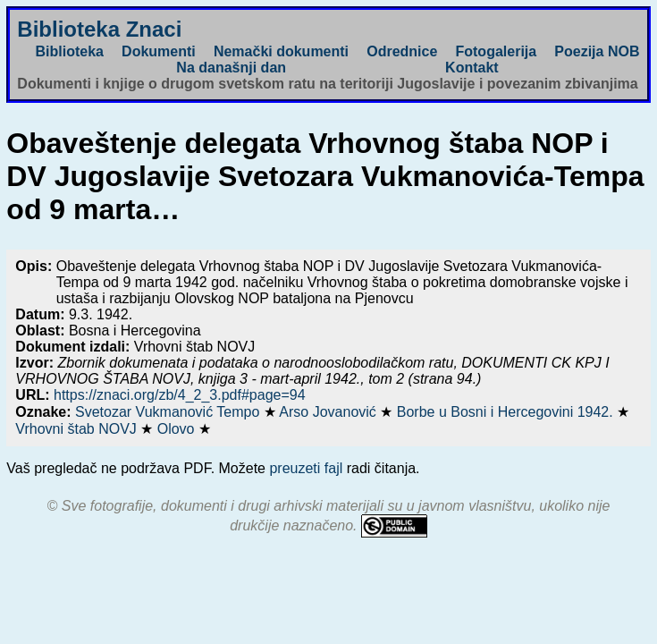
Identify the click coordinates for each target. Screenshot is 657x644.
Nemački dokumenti (281, 51)
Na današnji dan (231, 68)
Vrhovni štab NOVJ (78, 429)
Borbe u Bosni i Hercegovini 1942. (507, 412)
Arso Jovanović (329, 412)
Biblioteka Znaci (99, 29)
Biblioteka (69, 51)
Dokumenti (159, 51)
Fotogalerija (496, 51)
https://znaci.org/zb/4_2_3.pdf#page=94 (180, 395)
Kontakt (472, 68)
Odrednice (402, 51)
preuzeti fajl (306, 468)
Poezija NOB (597, 51)
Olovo (178, 429)
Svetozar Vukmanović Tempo (169, 412)
